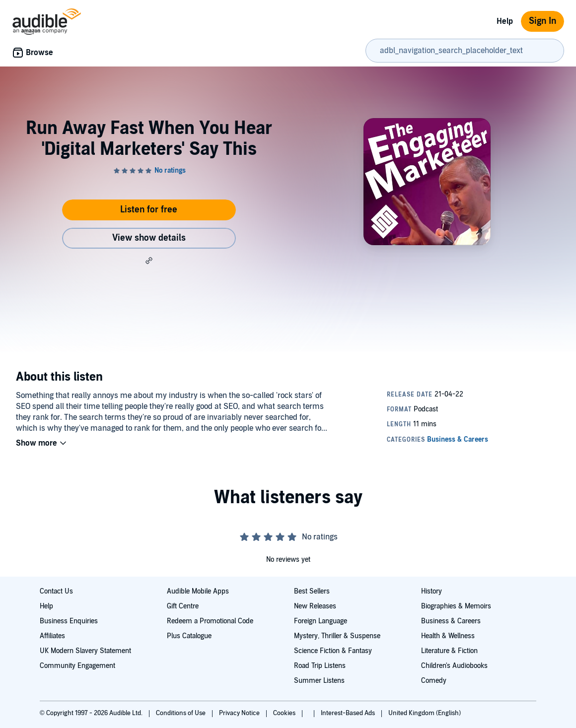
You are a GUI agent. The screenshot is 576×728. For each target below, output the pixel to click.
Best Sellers (312, 591)
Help (505, 21)
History (432, 591)
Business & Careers (451, 621)
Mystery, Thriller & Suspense (337, 636)
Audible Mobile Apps (198, 591)
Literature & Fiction (449, 651)
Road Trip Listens (320, 666)
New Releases (315, 606)
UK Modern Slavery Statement (85, 651)
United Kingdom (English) (425, 713)
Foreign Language (321, 621)
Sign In (542, 21)
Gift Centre (183, 606)
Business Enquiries (69, 621)
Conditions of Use (181, 713)
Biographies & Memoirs (456, 606)
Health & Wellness (448, 636)
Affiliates (52, 636)
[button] (149, 261)
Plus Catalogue (189, 636)
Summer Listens (319, 681)
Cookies (285, 713)
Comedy (434, 681)
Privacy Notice (240, 713)
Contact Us (56, 591)
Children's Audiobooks (454, 666)
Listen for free (149, 210)
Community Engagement (77, 666)
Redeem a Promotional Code (210, 621)
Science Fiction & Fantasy (333, 651)
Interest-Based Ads (349, 713)
